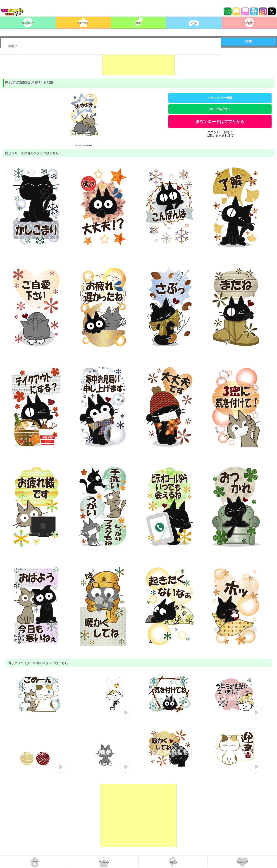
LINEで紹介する (220, 109)
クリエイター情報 (220, 98)
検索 (248, 41)
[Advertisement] (138, 64)
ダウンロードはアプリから (220, 122)
